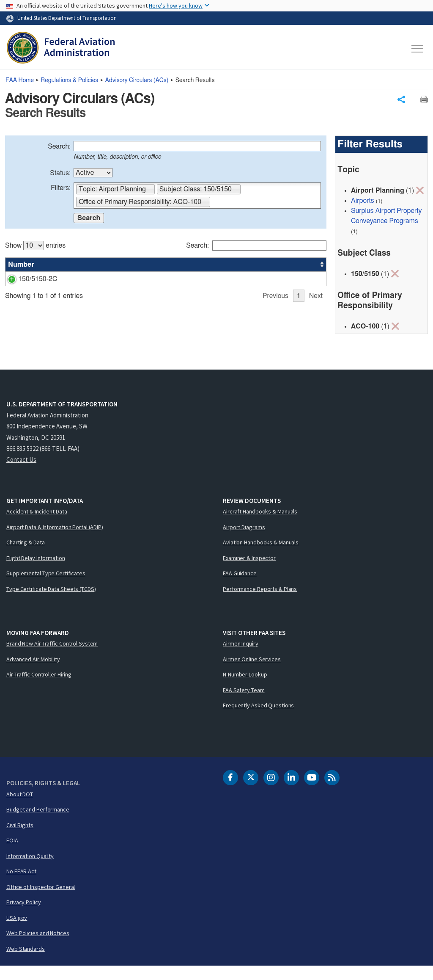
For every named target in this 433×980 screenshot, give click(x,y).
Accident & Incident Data (37, 525)
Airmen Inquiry (241, 657)
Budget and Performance (38, 823)
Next (316, 342)
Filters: (61, 190)
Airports (363, 203)
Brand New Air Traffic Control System (52, 657)
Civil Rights (20, 839)
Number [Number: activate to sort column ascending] (21, 267)
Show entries (35, 248)
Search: (59, 149)
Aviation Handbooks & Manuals (261, 556)
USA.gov (17, 932)
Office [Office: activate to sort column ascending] (262, 267)
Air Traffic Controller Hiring (39, 688)
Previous (275, 342)
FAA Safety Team (244, 704)
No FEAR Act (21, 885)
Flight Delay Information (36, 572)
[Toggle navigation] (418, 49)
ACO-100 (267, 281)
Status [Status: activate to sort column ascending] (231, 267)
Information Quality (30, 870)
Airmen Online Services (252, 673)
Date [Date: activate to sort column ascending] (295, 267)
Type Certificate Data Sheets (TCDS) (51, 603)
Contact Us (21, 473)
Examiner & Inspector (249, 572)
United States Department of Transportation (67, 18)
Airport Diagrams (244, 541)
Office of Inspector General (41, 901)
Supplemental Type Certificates (46, 587)
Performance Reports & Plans (260, 603)
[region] (166, 291)
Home (20, 80)
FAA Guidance (240, 587)
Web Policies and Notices (38, 947)
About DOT (20, 808)
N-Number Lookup (245, 688)
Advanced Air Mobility (33, 673)
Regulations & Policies (69, 80)
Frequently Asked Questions (258, 719)
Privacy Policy (24, 916)
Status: (60, 175)
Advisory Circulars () (137, 80)
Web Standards (26, 963)
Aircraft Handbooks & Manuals (260, 525)
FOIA (12, 854)
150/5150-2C (27, 281)
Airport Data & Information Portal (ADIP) (55, 541)
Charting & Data (26, 556)
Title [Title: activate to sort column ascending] (61, 267)
